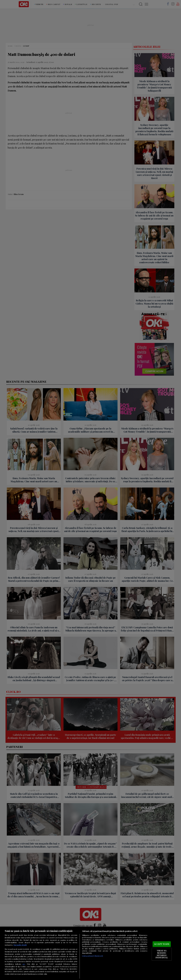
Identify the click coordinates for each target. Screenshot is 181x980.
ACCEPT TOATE (162, 944)
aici (24, 964)
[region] (90, 953)
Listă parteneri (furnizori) (92, 956)
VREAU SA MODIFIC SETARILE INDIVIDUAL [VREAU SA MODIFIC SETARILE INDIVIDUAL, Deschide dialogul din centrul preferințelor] (162, 954)
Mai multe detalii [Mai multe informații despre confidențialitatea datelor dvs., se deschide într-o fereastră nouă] (20, 945)
